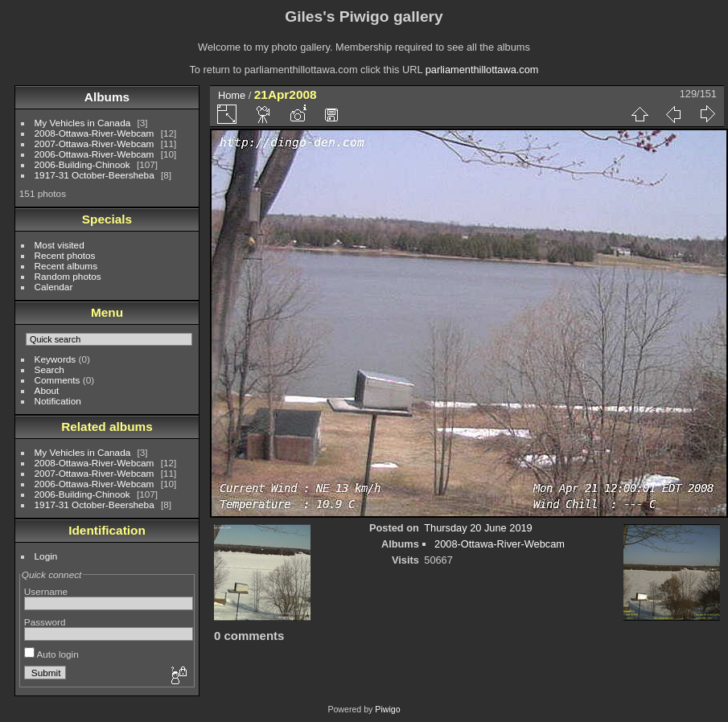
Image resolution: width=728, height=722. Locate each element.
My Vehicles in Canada (83, 123)
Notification (58, 401)
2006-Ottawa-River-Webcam (95, 154)
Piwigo (387, 709)
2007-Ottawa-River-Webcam (95, 144)
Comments (58, 380)
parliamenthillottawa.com (482, 70)
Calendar (54, 287)
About (47, 390)
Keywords (56, 359)
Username (46, 591)
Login (46, 556)
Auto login (51, 654)
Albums (107, 97)
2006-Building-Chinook (82, 164)
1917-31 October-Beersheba (95, 175)
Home (232, 95)
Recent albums (66, 266)
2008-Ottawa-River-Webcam (95, 133)
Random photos (68, 276)
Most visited (60, 245)
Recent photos (65, 255)
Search (49, 369)
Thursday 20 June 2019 (478, 528)
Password (45, 622)
